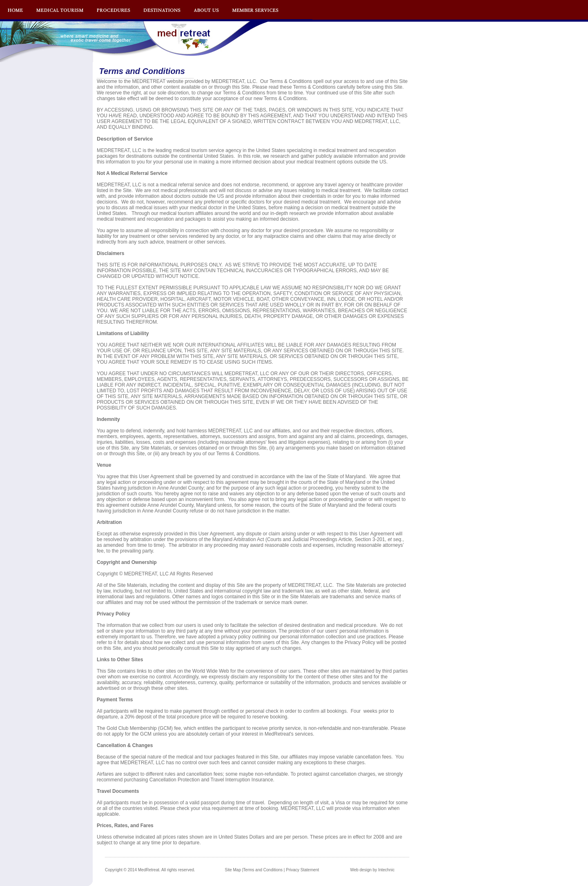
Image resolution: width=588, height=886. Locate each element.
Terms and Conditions (263, 870)
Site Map (233, 870)
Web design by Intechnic (372, 870)
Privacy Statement (302, 870)
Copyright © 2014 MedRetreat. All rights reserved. (150, 870)
